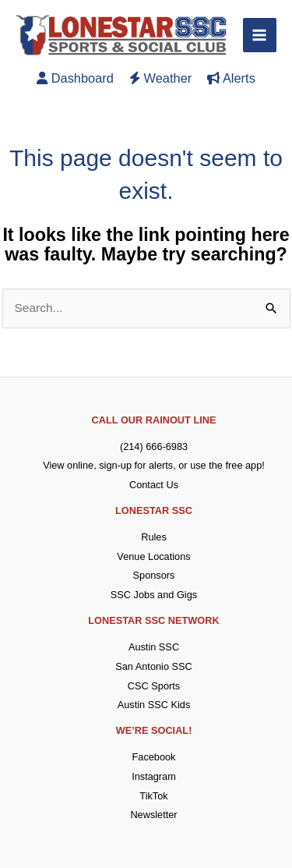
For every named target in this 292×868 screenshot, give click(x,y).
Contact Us (154, 485)
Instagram (154, 776)
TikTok (153, 796)
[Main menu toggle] (260, 35)
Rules (154, 537)
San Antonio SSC (154, 666)
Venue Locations (153, 556)
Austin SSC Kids (154, 705)
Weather (160, 78)
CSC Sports (154, 686)
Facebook (154, 757)
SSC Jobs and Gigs (154, 595)
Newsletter (153, 815)
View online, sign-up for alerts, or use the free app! (154, 465)
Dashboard (75, 78)
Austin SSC (154, 647)
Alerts (231, 78)
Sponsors (154, 575)
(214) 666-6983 (154, 446)
